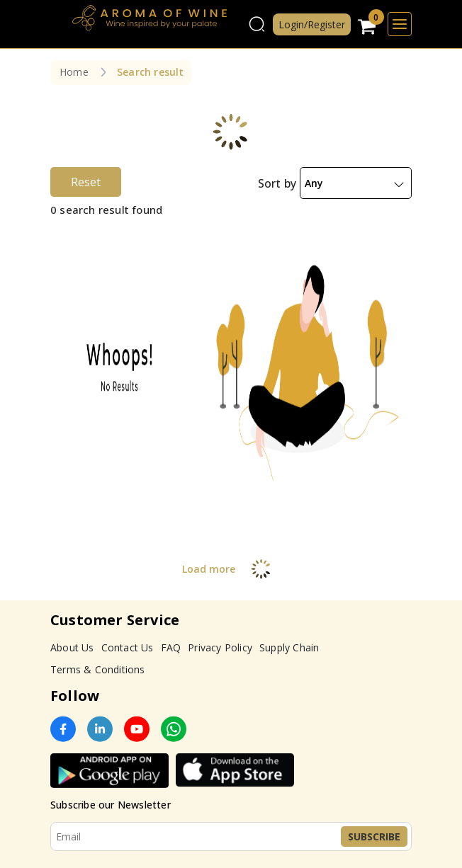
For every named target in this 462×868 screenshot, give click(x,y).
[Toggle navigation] (400, 24)
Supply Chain (289, 647)
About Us (72, 647)
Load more (231, 569)
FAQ (171, 647)
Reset (86, 182)
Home (74, 72)
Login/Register (312, 24)
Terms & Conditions (98, 669)
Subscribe (374, 836)
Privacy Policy (220, 647)
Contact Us (128, 647)
